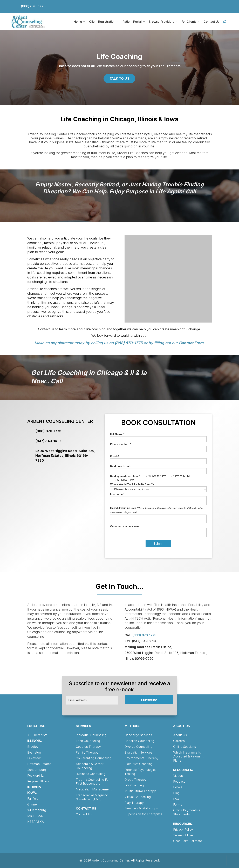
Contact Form (191, 343)
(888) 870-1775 (33, 6)
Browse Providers (162, 22)
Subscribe (149, 700)
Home (78, 22)
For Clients (189, 22)
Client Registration (102, 22)
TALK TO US (119, 79)
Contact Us (211, 22)
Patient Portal (132, 22)
